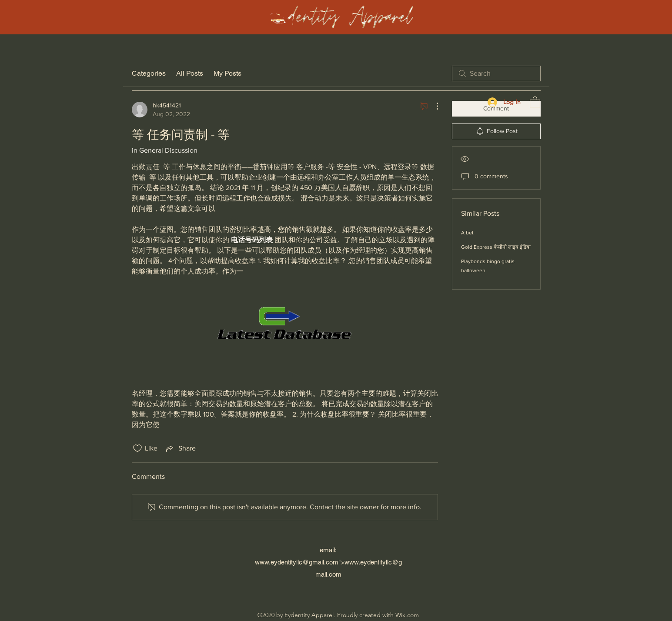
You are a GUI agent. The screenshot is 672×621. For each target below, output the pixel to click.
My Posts (227, 73)
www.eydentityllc (279, 562)
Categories (149, 73)
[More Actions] (433, 106)
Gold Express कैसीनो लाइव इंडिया (496, 247)
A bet (467, 233)
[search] (496, 73)
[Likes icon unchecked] (137, 448)
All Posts (190, 73)
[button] (535, 102)
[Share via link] (180, 448)
